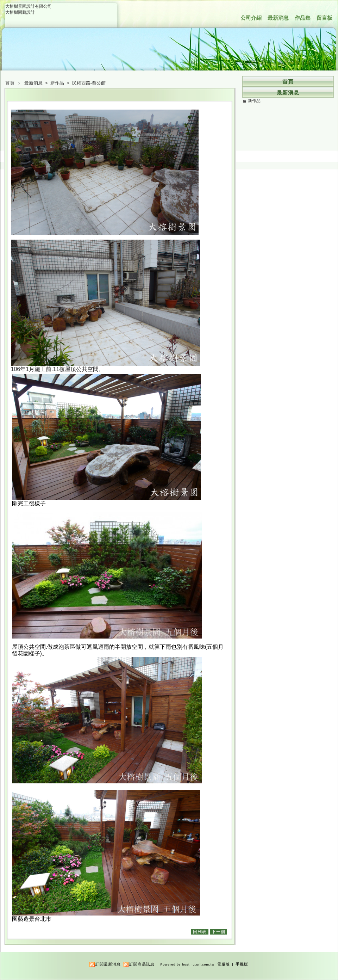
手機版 (242, 964)
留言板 (324, 18)
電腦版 (224, 964)
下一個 (218, 932)
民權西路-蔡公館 (89, 83)
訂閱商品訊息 (142, 964)
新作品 (58, 83)
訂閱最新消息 (108, 964)
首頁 (10, 83)
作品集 (303, 18)
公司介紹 (251, 18)
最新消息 (278, 18)
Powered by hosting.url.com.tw (187, 964)
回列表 (200, 932)
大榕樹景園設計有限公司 (29, 6)
